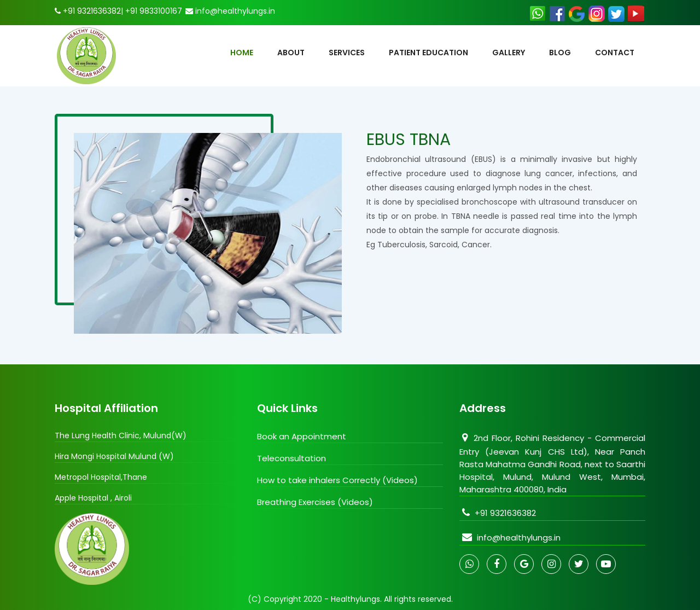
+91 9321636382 (498, 513)
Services (347, 53)
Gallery (509, 53)
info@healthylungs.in (510, 538)
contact (615, 53)
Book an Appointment (302, 436)
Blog (560, 53)
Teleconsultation (291, 458)
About (291, 53)
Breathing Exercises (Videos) (315, 502)
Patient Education (428, 53)
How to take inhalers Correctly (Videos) (337, 480)
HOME (242, 53)
